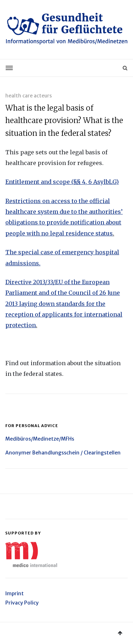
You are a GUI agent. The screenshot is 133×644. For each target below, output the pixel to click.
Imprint (15, 594)
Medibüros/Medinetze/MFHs (40, 439)
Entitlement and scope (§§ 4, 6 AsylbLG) (62, 182)
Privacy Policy (22, 603)
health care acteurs (29, 96)
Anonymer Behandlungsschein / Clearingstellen (63, 453)
